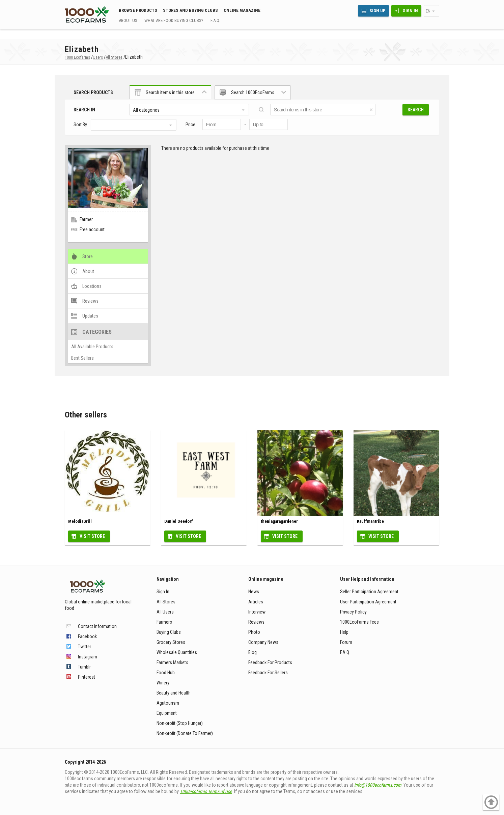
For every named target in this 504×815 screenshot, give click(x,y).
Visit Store (92, 536)
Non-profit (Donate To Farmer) (185, 733)
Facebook (87, 636)
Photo (254, 632)
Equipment (167, 713)
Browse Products (138, 10)
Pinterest (87, 677)
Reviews (256, 622)
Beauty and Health (174, 693)
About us (128, 20)
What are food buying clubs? (174, 20)
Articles (256, 602)
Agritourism (168, 703)
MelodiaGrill (80, 521)
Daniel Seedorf (179, 521)
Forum (346, 642)
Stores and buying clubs (190, 10)
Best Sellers (82, 358)
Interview (257, 612)
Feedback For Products (270, 662)
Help (344, 632)
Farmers (164, 622)
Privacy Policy (353, 612)
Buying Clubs (169, 632)
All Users (165, 612)
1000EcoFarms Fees (359, 622)
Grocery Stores (171, 642)
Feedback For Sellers (268, 673)
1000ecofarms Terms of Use (206, 791)
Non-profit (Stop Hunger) (180, 723)
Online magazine (242, 10)
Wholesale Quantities (177, 652)
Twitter (85, 647)
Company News (263, 642)
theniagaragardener (279, 521)
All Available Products (92, 347)
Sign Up (377, 11)
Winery (163, 683)
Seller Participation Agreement (369, 592)
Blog (253, 652)
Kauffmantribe (370, 521)
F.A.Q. (215, 20)
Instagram (88, 657)
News (254, 592)
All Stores (166, 602)
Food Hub (166, 673)
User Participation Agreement (368, 602)
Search (416, 110)
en (428, 11)
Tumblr (84, 667)
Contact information (97, 626)
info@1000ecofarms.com (378, 785)
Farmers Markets (172, 662)
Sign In (410, 11)
